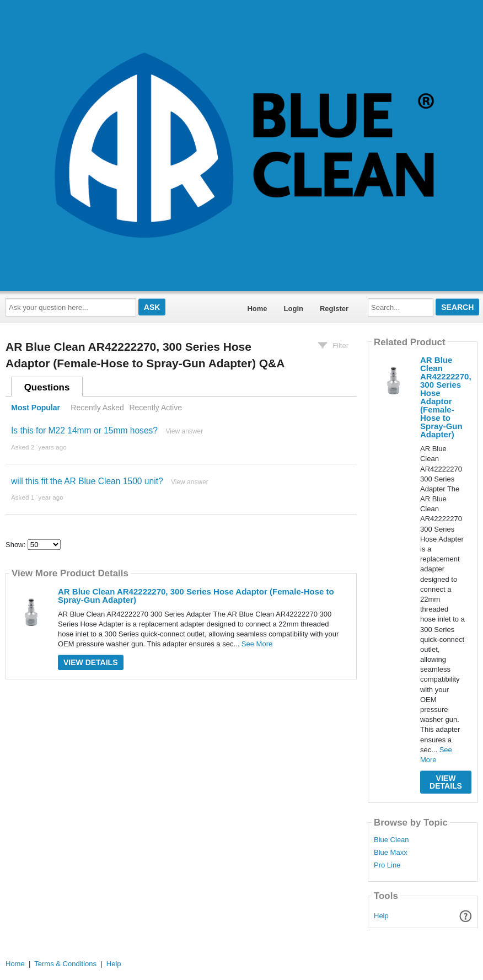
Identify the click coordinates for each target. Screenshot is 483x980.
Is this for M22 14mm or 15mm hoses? (84, 430)
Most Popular (36, 408)
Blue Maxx (391, 853)
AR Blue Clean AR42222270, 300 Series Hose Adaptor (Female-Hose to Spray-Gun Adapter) (196, 596)
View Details (91, 662)
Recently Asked (97, 408)
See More (257, 644)
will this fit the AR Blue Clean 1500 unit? (87, 481)
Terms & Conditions (65, 964)
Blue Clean (391, 840)
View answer (184, 431)
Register (334, 309)
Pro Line (387, 865)
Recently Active (155, 408)
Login (294, 309)
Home (257, 309)
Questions (47, 387)
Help (381, 916)
